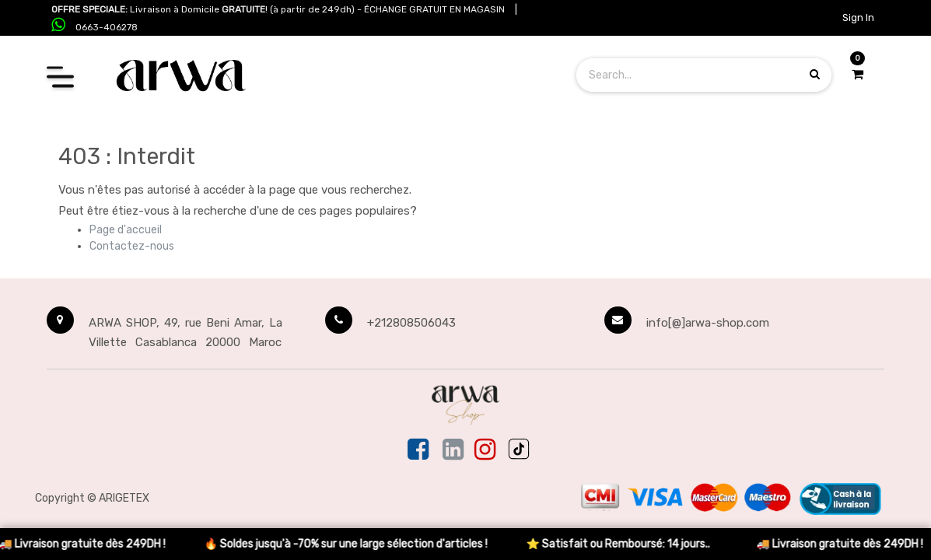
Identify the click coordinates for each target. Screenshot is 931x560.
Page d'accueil (126, 230)
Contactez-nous (132, 246)
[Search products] (815, 74)
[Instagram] (485, 450)
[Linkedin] (453, 450)
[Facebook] (420, 450)
